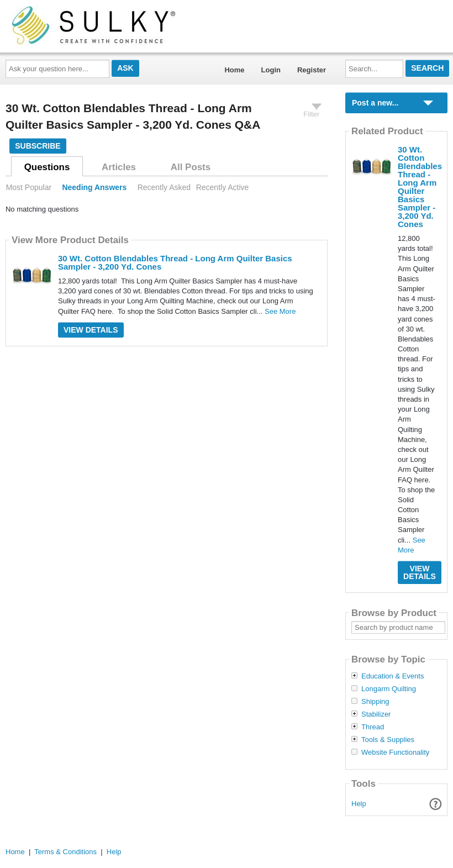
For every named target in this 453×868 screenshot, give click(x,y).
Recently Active (223, 187)
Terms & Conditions (65, 852)
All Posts (191, 167)
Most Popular (29, 187)
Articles (119, 167)
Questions (47, 167)
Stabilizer (376, 714)
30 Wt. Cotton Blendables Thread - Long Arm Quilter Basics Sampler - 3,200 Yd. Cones (175, 262)
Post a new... (375, 103)
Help (359, 804)
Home (234, 70)
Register (312, 70)
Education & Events (393, 676)
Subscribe (38, 146)
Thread (373, 727)
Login (271, 70)
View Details (91, 330)
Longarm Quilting (389, 689)
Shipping (375, 702)
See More (280, 311)
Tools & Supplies (388, 740)
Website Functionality (395, 753)
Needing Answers (94, 187)
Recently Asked (164, 187)
